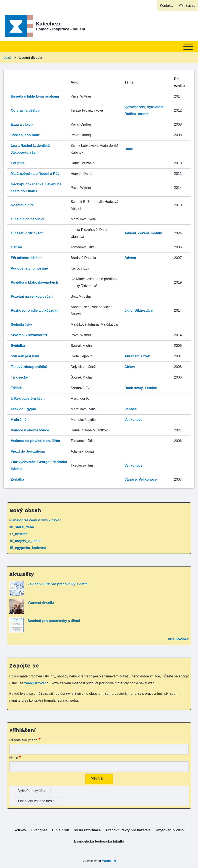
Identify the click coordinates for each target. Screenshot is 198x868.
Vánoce (131, 409)
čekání (144, 233)
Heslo (14, 758)
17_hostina (18, 534)
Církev (130, 367)
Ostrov (16, 247)
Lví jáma (18, 163)
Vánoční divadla (41, 602)
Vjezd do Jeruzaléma (28, 451)
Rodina (130, 114)
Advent (130, 233)
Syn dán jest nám (25, 356)
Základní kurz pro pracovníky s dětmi (58, 584)
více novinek (178, 639)
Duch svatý (134, 388)
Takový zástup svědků (29, 367)
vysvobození (135, 107)
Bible (129, 149)
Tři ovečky (19, 377)
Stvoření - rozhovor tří (29, 335)
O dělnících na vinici (28, 219)
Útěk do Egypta (23, 409)
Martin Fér (109, 861)
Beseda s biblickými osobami (35, 96)
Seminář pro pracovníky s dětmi (54, 621)
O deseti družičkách (27, 233)
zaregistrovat (35, 683)
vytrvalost (155, 107)
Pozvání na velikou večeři (32, 296)
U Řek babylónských (28, 398)
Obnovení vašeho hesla (36, 801)
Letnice (151, 388)
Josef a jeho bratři (26, 135)
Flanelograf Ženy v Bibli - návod (35, 520)
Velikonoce (133, 420)
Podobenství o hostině (29, 268)
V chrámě (19, 420)
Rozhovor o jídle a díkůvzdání (35, 310)
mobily (156, 233)
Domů (7, 58)
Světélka (18, 346)
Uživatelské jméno (23, 740)
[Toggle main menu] (99, 47)
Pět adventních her (26, 258)
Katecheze (49, 24)
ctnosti (144, 114)
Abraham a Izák (137, 356)
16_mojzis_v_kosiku (26, 541)
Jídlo (128, 310)
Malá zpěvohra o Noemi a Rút (35, 174)
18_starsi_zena (22, 527)
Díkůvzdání (144, 310)
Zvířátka (17, 479)
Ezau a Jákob (22, 124)
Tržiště (16, 388)
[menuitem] (166, 6)
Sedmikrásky (21, 324)
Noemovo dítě (22, 205)
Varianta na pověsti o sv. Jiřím (35, 441)
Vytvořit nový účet (32, 791)
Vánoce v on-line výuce (30, 430)
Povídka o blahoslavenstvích (34, 282)
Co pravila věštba (25, 110)
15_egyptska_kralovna (28, 548)
